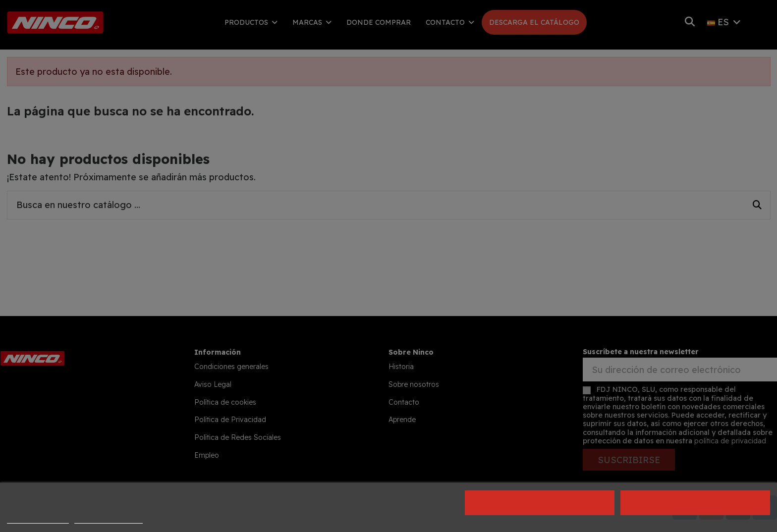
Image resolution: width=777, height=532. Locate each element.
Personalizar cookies (109, 519)
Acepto (696, 503)
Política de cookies (38, 519)
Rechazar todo (539, 503)
